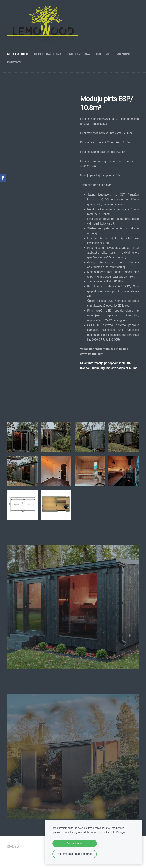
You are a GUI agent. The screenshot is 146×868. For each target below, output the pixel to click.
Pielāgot (121, 832)
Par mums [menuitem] (123, 54)
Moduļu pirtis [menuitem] (18, 54)
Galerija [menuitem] (103, 54)
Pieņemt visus (75, 843)
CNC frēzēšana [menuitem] (79, 54)
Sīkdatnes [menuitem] (13, 847)
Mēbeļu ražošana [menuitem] (48, 54)
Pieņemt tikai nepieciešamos (75, 854)
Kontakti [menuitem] (14, 62)
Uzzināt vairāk (106, 832)
